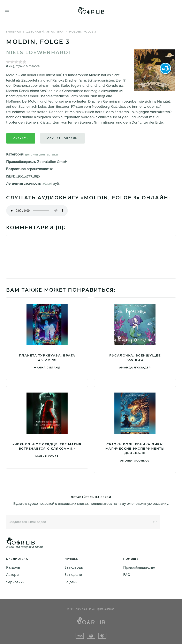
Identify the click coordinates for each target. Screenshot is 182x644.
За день (71, 582)
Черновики (15, 582)
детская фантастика (45, 32)
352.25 (47, 183)
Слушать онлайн (62, 138)
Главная (14, 32)
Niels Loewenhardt (39, 53)
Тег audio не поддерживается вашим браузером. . (37, 211)
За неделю (73, 575)
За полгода (74, 567)
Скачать (21, 138)
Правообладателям (139, 567)
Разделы (13, 567)
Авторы (12, 575)
